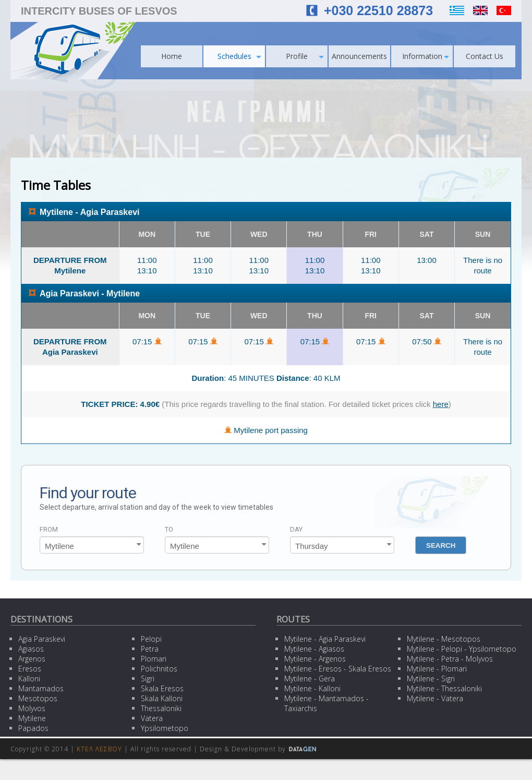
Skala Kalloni (162, 698)
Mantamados (41, 688)
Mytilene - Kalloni (312, 688)
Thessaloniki (161, 708)
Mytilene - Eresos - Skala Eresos (338, 669)
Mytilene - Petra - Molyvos (450, 659)
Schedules (240, 56)
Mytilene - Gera (310, 679)
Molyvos (32, 708)
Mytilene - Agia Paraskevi (325, 639)
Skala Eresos (162, 688)
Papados (33, 728)
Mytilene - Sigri (431, 679)
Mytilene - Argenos (315, 659)
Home (172, 56)
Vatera (152, 718)
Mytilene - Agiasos (314, 649)
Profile (305, 56)
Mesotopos (38, 698)
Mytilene (32, 718)
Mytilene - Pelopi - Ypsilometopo (462, 649)
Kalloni (29, 679)
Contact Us (485, 56)
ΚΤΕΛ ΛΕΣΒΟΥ (99, 749)
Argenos (32, 659)
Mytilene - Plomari (437, 669)
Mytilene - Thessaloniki (444, 688)
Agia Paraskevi (42, 639)
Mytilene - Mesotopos (444, 639)
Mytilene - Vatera (435, 698)
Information (426, 56)
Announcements (359, 56)
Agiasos (31, 649)
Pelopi (151, 639)
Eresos (30, 669)
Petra (150, 649)
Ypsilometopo (165, 728)
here (441, 404)
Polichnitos (159, 669)
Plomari (154, 659)
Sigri (148, 679)
